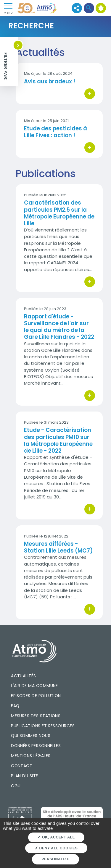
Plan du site (25, 776)
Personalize (56, 859)
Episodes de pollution (36, 696)
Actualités (24, 676)
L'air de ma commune (34, 686)
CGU (16, 786)
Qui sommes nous (31, 736)
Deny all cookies (56, 848)
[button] (89, 8)
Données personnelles (36, 746)
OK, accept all (56, 837)
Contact (22, 766)
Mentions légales (31, 756)
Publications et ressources (43, 726)
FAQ (15, 706)
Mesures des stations (36, 716)
